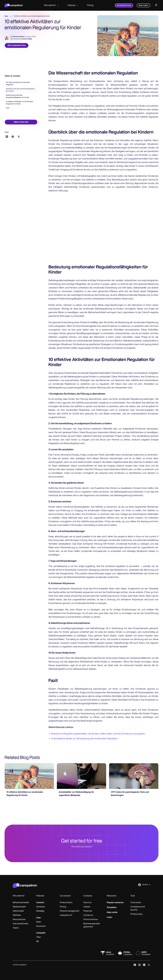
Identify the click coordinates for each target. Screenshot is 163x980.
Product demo (66, 903)
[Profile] (156, 5)
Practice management (70, 911)
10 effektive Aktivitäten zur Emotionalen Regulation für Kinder (20, 103)
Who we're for (51, 5)
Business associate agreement (92, 925)
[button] (144, 885)
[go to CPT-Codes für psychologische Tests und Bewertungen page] (134, 776)
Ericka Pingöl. (27, 39)
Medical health (19, 907)
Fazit (8, 108)
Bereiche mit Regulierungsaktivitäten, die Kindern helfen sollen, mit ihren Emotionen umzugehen (98, 734)
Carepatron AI (66, 915)
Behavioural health (21, 903)
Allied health (18, 911)
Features (73, 5)
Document (41, 926)
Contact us (88, 915)
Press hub (88, 911)
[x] (149, 965)
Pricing (90, 5)
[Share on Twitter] (19, 137)
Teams (16, 928)
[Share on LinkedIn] (7, 137)
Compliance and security (138, 908)
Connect (40, 903)
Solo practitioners (20, 924)
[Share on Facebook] (13, 137)
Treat (38, 937)
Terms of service (91, 920)
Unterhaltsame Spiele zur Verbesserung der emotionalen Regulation (84, 739)
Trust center (136, 903)
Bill (38, 941)
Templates (112, 908)
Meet (39, 922)
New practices (19, 920)
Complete (41, 933)
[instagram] (139, 965)
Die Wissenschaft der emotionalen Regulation (18, 84)
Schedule (41, 907)
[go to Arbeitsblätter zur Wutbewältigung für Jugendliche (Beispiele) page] (81, 776)
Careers (87, 907)
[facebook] (135, 965)
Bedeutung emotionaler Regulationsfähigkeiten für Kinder (18, 96)
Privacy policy (136, 914)
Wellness (17, 915)
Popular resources (115, 903)
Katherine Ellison (19, 37)
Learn (109, 917)
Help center (112, 912)
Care (38, 918)
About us (87, 903)
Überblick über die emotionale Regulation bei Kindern (20, 90)
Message (40, 911)
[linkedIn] (144, 965)
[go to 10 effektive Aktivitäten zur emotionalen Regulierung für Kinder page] (29, 776)
